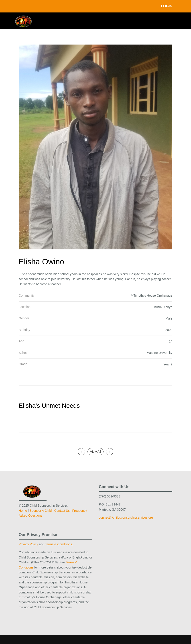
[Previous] (81, 452)
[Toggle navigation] (169, 21)
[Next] (110, 452)
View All (96, 452)
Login (167, 6)
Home (23, 511)
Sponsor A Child (41, 511)
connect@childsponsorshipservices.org (126, 518)
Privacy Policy (28, 544)
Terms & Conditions (58, 544)
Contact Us (62, 511)
